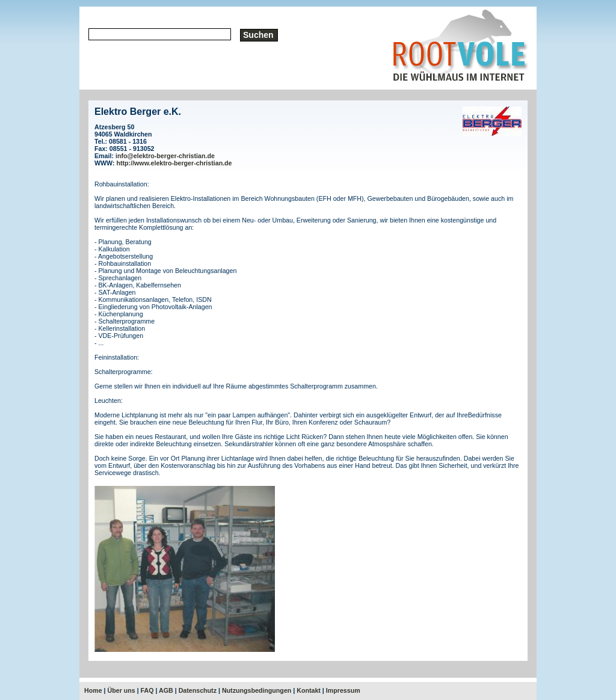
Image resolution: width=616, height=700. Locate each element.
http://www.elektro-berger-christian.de (174, 163)
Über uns (122, 690)
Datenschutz (198, 690)
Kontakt (309, 690)
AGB (166, 690)
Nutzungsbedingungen (257, 690)
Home (93, 690)
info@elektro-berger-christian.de (165, 156)
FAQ (147, 690)
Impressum (343, 690)
